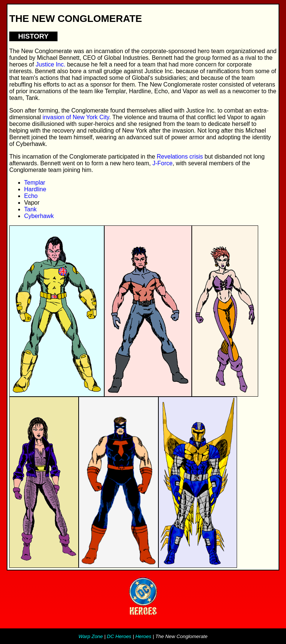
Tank (30, 209)
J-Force (162, 163)
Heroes (143, 636)
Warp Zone (91, 636)
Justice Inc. (50, 64)
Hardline (35, 189)
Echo (31, 196)
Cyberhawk (39, 216)
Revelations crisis (180, 157)
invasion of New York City (76, 117)
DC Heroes (119, 636)
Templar (35, 183)
